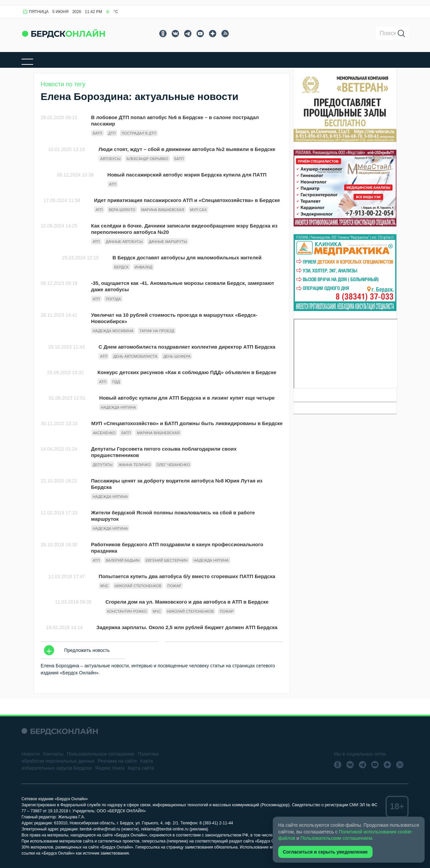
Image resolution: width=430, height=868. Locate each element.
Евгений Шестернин (166, 560)
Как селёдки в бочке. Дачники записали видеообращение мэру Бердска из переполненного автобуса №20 (184, 229)
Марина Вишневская (163, 210)
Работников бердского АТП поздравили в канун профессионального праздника (177, 548)
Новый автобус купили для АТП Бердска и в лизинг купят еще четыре (187, 398)
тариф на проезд (157, 331)
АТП (113, 184)
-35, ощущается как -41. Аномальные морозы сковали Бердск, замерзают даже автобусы (183, 286)
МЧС (104, 586)
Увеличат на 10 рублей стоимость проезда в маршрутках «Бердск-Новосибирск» (174, 318)
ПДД (116, 382)
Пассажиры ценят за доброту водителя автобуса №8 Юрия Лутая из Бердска (177, 484)
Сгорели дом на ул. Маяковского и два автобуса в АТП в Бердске (187, 602)
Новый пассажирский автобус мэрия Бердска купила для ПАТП (187, 175)
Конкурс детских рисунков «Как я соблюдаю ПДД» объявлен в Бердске (187, 372)
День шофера (177, 356)
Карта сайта (141, 768)
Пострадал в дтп (139, 133)
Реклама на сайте (117, 761)
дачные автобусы (124, 242)
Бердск (121, 267)
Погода (113, 299)
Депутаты (103, 465)
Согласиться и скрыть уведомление (325, 852)
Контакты (53, 754)
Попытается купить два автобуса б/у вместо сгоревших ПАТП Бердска (187, 576)
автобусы (110, 159)
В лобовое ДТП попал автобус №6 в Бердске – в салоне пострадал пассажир (175, 120)
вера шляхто (122, 210)
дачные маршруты (168, 242)
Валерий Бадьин (123, 560)
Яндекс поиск (110, 768)
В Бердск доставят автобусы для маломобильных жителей (187, 258)
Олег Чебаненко (173, 465)
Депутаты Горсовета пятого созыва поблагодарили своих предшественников (164, 452)
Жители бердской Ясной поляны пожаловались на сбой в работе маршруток (173, 516)
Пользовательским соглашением (336, 838)
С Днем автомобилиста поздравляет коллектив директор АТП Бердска (187, 347)
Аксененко (104, 433)
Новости (31, 754)
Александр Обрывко (147, 159)
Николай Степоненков (138, 586)
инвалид (144, 267)
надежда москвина (113, 331)
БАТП (97, 133)
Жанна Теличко (135, 465)
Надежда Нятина (118, 407)
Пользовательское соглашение (101, 754)
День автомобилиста (135, 356)
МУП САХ (199, 210)
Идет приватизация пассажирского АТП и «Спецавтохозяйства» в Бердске (187, 200)
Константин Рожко (127, 611)
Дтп (112, 133)
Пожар (174, 586)
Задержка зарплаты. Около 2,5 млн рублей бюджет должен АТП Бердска (187, 627)
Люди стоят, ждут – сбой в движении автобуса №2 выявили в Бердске (187, 149)
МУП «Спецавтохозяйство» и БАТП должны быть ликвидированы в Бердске (187, 423)
